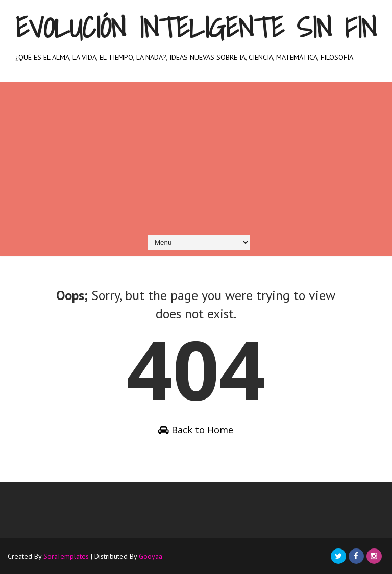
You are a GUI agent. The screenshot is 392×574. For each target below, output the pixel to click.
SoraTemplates (66, 556)
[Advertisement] (196, 154)
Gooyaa (151, 556)
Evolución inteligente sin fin (196, 27)
